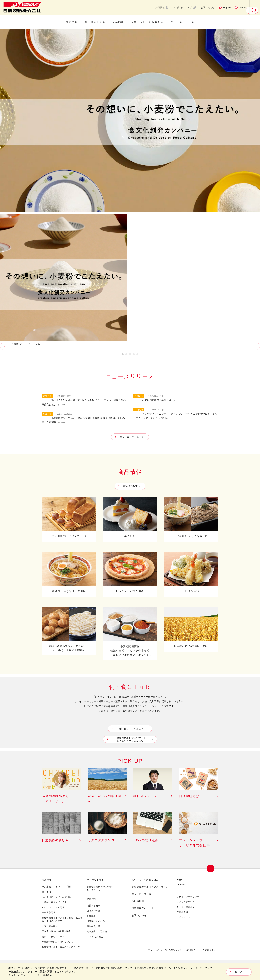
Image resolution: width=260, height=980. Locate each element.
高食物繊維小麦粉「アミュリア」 (150, 887)
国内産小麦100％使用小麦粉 (56, 931)
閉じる (239, 972)
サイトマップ (183, 917)
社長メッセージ (95, 906)
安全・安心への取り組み (147, 22)
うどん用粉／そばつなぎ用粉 (57, 897)
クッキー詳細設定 (186, 907)
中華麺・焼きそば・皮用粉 (55, 902)
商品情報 (72, 22)
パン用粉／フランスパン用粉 (57, 887)
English (225, 7)
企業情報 (118, 22)
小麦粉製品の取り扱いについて (58, 942)
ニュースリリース (182, 22)
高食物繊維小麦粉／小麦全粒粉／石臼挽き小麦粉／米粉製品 (62, 919)
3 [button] (130, 355)
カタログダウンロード (53, 937)
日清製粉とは (94, 911)
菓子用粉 (46, 892)
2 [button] (126, 355)
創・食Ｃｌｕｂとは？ (131, 728)
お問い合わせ (208, 7)
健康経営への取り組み (98, 931)
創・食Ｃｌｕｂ (95, 22)
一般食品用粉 (49, 912)
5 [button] (137, 355)
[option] (130, 189)
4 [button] (134, 355)
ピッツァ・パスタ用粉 (53, 907)
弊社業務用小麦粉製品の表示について (61, 947)
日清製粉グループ (185, 7)
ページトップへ (211, 869)
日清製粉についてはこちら (27, 344)
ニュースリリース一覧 (132, 437)
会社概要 (91, 916)
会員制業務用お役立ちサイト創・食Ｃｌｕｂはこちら (131, 739)
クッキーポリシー (186, 902)
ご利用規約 (182, 912)
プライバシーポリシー (188, 897)
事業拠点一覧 (94, 926)
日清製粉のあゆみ (96, 921)
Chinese (241, 7)
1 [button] (123, 355)
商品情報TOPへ (132, 486)
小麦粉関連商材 (50, 926)
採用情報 (162, 7)
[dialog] (130, 972)
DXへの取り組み (95, 937)
